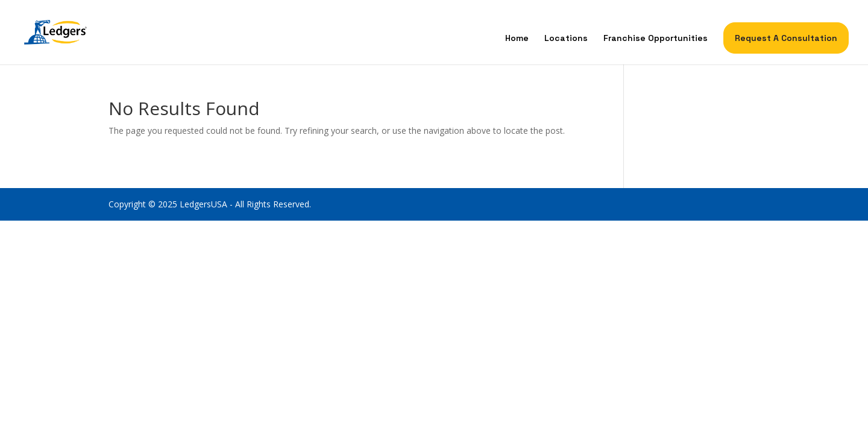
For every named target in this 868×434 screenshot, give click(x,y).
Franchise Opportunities (656, 39)
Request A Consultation (786, 38)
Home (517, 39)
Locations (566, 39)
